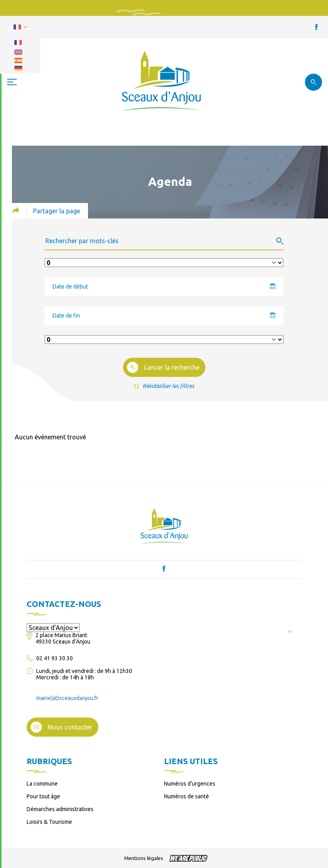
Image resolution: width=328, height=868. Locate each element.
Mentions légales (144, 858)
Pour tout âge (43, 796)
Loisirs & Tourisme (49, 822)
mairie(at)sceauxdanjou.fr (67, 698)
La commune (42, 784)
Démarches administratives (60, 809)
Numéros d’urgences (190, 784)
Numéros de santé (186, 796)
